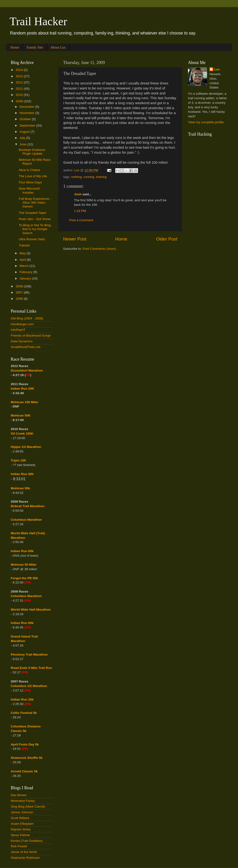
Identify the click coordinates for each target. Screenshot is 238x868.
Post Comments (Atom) (99, 249)
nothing (76, 177)
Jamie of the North (24, 852)
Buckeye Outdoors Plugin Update (32, 152)
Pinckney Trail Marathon (29, 655)
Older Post (167, 239)
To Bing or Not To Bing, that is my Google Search (35, 229)
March (24, 266)
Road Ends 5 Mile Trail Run (31, 668)
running (89, 177)
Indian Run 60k (22, 551)
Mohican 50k (20, 488)
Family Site (35, 47)
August (25, 132)
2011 (20, 89)
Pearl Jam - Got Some (35, 219)
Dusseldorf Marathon (27, 370)
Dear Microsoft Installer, (29, 190)
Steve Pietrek (20, 835)
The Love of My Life (33, 176)
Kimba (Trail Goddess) (27, 841)
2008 (20, 286)
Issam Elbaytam (22, 824)
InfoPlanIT (18, 330)
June (23, 144)
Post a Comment (81, 220)
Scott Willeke (20, 818)
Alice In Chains (30, 170)
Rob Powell (19, 846)
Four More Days (30, 182)
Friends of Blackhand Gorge (31, 336)
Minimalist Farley (23, 801)
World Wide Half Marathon (31, 610)
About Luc (58, 47)
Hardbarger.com (22, 324)
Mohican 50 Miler (24, 565)
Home (15, 47)
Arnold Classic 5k (24, 771)
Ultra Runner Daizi (32, 239)
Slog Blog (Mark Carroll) (28, 807)
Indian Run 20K (22, 389)
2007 (20, 292)
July (23, 138)
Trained (24, 245)
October (26, 119)
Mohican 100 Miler (25, 402)
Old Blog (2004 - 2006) (27, 318)
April (23, 260)
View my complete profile (206, 122)
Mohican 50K (21, 415)
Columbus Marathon (26, 520)
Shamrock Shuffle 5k (27, 758)
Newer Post (75, 239)
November (27, 113)
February (26, 272)
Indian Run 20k (22, 699)
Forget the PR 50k (24, 578)
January (26, 278)
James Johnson (22, 812)
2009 (20, 101)
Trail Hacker (38, 21)
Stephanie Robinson (25, 858)
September (28, 125)
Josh (78, 194)
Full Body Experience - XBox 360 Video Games (35, 203)
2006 (20, 299)
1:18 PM (80, 211)
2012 (20, 82)
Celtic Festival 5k (24, 713)
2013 (20, 76)
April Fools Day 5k (25, 744)
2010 (20, 95)
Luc (217, 69)
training (101, 177)
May (23, 253)
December (27, 107)
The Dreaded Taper (33, 213)
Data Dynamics (22, 341)
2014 (20, 70)
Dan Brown (19, 795)
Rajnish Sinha (21, 829)
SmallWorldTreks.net (26, 347)
